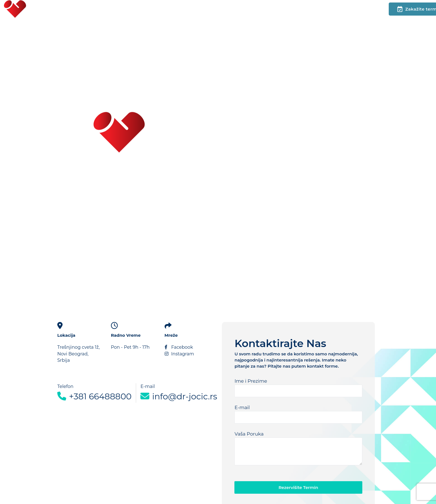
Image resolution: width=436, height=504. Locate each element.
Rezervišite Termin (298, 487)
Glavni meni (87, 9)
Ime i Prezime (298, 388)
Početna (51, 9)
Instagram (179, 354)
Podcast (153, 9)
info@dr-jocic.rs (179, 396)
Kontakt (122, 9)
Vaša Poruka (298, 448)
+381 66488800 (94, 396)
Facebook (179, 347)
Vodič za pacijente (199, 9)
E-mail (298, 414)
